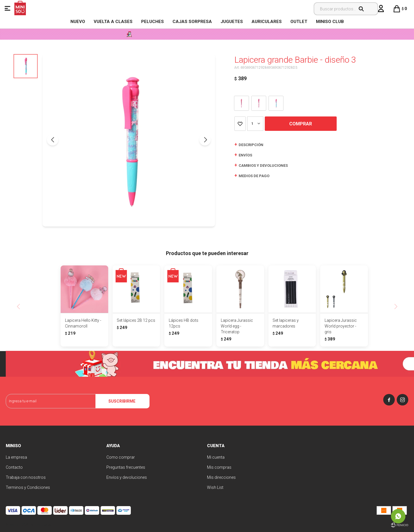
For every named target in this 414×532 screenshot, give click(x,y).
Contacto (14, 467)
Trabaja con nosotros (26, 477)
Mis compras (219, 467)
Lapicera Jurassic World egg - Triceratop (237, 326)
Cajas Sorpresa (192, 22)
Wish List (215, 487)
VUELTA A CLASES (113, 22)
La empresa (16, 457)
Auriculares (267, 22)
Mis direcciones (221, 477)
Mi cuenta (216, 457)
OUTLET (299, 22)
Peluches (153, 22)
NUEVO (78, 22)
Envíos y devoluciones (127, 477)
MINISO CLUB (330, 22)
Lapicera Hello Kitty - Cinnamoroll (83, 323)
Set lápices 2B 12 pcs (136, 320)
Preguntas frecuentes (126, 467)
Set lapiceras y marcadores (286, 323)
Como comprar (121, 457)
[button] (205, 140)
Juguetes (232, 22)
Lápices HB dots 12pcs (184, 323)
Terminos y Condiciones (28, 487)
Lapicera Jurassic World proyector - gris (341, 326)
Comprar (301, 124)
